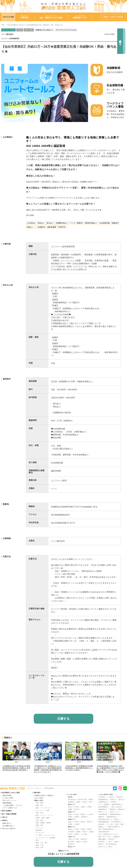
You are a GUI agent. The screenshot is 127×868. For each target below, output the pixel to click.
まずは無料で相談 (80, 17)
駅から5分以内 (117, 807)
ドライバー (40, 828)
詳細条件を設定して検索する (44, 795)
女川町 (85, 842)
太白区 (85, 802)
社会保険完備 (103, 814)
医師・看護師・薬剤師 (43, 823)
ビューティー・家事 (43, 810)
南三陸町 (71, 842)
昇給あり (113, 799)
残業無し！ (102, 827)
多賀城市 (84, 817)
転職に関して (7, 823)
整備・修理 (40, 848)
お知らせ (4, 817)
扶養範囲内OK (103, 799)
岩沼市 (89, 822)
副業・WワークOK (104, 837)
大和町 (89, 807)
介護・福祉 (40, 820)
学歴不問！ (102, 842)
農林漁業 (39, 830)
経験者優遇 (102, 839)
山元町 (77, 824)
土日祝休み (102, 797)
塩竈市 (77, 817)
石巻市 (78, 842)
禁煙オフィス (103, 812)
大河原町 (71, 832)
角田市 (85, 832)
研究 (37, 840)
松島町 (83, 814)
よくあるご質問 (8, 798)
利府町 (70, 817)
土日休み (111, 797)
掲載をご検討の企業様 (113, 17)
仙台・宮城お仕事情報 (9, 814)
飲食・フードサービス (43, 808)
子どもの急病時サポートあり (108, 834)
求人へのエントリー (9, 800)
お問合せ (4, 820)
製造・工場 (40, 845)
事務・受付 (40, 805)
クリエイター (40, 833)
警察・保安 (40, 825)
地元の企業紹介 (7, 811)
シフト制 (110, 824)
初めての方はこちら (51, 17)
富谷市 (77, 809)
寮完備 (113, 802)
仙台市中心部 (82, 799)
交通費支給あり (103, 802)
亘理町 (70, 824)
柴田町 (78, 832)
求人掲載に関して (9, 826)
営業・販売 (40, 803)
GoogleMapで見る (89, 507)
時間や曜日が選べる (105, 819)
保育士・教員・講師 (43, 818)
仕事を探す (37, 793)
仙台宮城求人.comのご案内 (11, 793)
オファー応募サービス (10, 808)
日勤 (117, 824)
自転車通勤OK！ (104, 807)
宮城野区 (71, 802)
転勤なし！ (118, 819)
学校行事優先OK (104, 832)
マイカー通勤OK (104, 804)
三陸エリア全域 (73, 839)
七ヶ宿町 (84, 834)
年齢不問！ (112, 839)
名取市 (83, 822)
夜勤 (122, 824)
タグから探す (39, 798)
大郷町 (70, 809)
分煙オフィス (114, 812)
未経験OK (117, 837)
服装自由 (121, 809)
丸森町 (91, 832)
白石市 (70, 834)
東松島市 (71, 844)
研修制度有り (103, 809)
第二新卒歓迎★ (111, 844)
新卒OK (101, 844)
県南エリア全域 (73, 829)
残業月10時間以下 (114, 827)
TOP (3, 25)
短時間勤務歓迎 (103, 822)
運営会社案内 (49, 788)
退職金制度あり (112, 817)
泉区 (91, 802)
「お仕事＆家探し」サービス (12, 805)
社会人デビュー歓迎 (105, 847)
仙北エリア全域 (73, 807)
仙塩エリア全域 (73, 814)
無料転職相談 (7, 803)
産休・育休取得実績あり (106, 829)
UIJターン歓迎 (113, 842)
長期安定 (101, 824)
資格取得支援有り (116, 814)
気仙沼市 (83, 839)
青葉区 (91, 799)
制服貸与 (101, 817)
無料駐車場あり (117, 804)
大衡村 (83, 807)
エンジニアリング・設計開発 (46, 838)
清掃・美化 (40, 813)
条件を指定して (25, 17)
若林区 (78, 802)
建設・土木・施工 (42, 843)
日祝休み (120, 797)
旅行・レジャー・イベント (45, 815)
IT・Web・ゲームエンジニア (45, 835)
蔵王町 (77, 834)
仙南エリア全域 (73, 822)
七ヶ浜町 (90, 814)
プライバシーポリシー (35, 788)
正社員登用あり (116, 822)
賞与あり (122, 799)
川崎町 (83, 829)
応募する (120, 41)
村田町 (89, 829)
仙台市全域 (72, 799)
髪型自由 (113, 809)
